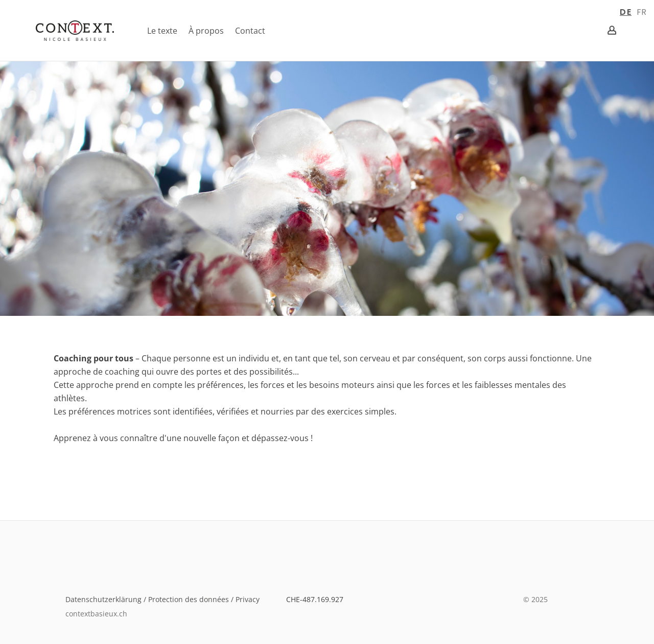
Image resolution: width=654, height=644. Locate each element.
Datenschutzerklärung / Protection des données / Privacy (166, 599)
